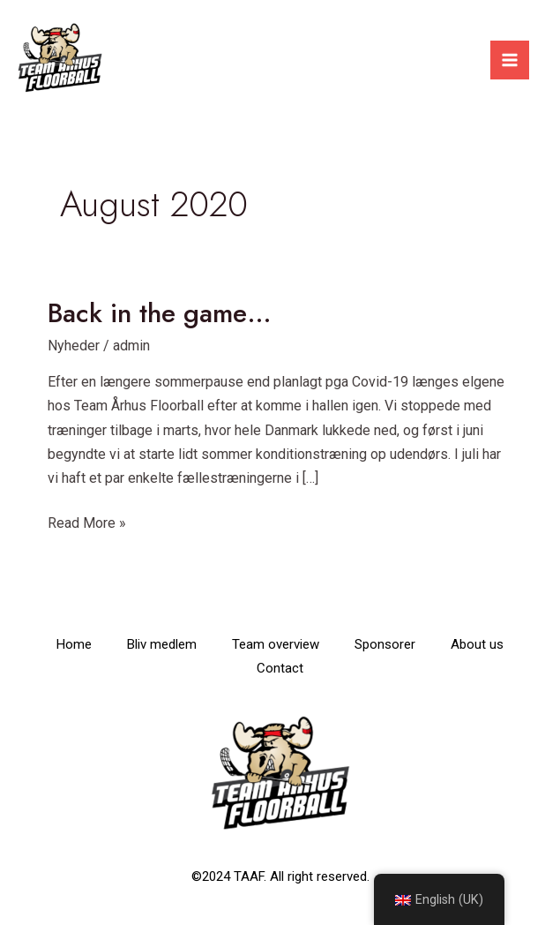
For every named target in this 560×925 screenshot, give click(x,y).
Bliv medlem (162, 644)
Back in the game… (160, 313)
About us (477, 644)
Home (74, 644)
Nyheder (74, 346)
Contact (280, 668)
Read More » (87, 521)
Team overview (276, 644)
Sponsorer (385, 644)
